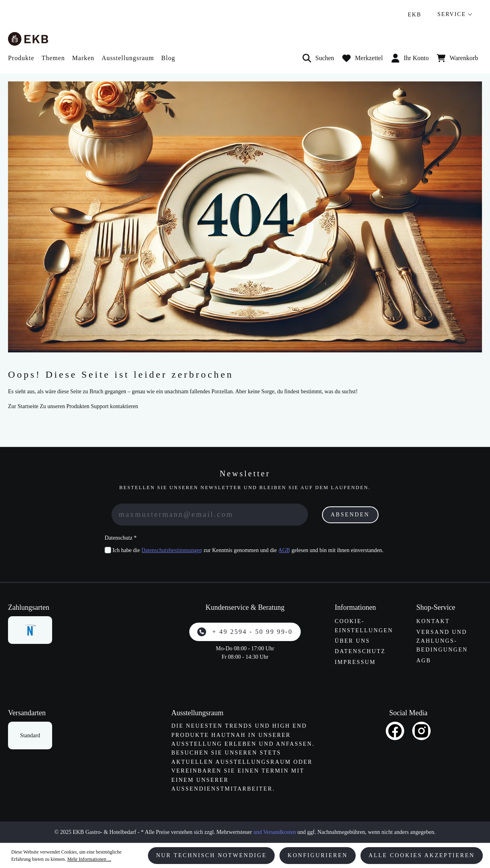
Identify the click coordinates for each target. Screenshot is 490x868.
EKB (415, 15)
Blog (168, 58)
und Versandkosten (275, 832)
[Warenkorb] (457, 58)
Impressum (355, 662)
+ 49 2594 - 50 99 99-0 (245, 632)
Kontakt (433, 621)
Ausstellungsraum (128, 58)
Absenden (350, 515)
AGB (284, 550)
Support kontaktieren (114, 406)
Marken (83, 58)
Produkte (21, 58)
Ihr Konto (410, 58)
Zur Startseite (23, 406)
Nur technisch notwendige (211, 855)
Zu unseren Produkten (65, 406)
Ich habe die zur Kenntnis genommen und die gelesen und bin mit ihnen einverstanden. (248, 550)
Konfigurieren (318, 855)
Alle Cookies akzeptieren (422, 855)
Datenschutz (360, 651)
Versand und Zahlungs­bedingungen (442, 641)
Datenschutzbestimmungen (172, 550)
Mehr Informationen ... (89, 859)
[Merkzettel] (362, 58)
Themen (53, 58)
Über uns (352, 641)
